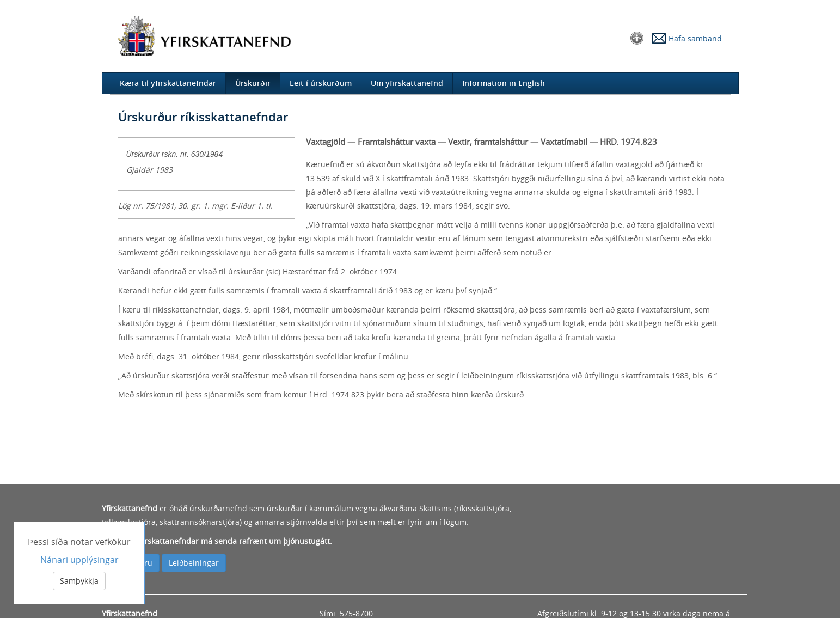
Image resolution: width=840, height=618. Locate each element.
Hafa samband (695, 38)
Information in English (504, 83)
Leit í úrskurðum (321, 83)
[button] (637, 37)
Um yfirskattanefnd (407, 83)
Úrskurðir (253, 83)
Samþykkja (79, 581)
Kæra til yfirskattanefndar (168, 83)
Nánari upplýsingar (79, 560)
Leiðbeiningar (194, 563)
